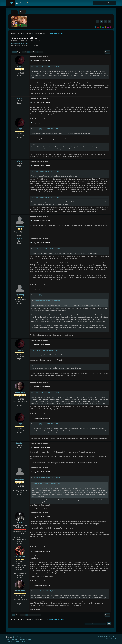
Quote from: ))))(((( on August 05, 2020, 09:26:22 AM (46, 295)
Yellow (105, 27)
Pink (110, 27)
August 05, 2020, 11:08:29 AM (42, 387)
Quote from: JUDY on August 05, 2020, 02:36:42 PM (45, 591)
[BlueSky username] (101, 21)
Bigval (21, 66)
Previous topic (16, 44)
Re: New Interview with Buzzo (39, 57)
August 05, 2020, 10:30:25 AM (42, 289)
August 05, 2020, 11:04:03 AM (42, 344)
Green (100, 27)
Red (98, 27)
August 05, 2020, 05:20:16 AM (42, 123)
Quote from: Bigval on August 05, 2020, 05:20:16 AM (46, 171)
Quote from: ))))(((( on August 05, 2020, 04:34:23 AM (46, 129)
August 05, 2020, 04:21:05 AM (42, 61)
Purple (108, 27)
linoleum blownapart (20, 478)
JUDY (20, 523)
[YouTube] (110, 21)
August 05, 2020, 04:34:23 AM (42, 103)
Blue (103, 27)
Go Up (14, 615)
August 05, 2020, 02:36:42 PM (42, 517)
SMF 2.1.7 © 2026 (12, 639)
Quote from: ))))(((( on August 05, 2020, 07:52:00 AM (46, 350)
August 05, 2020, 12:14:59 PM (42, 472)
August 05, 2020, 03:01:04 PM (42, 551)
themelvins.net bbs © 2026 (107, 637)
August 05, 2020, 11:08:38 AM (42, 418)
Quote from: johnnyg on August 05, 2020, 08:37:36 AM (46, 249)
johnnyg (20, 226)
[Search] (107, 3)
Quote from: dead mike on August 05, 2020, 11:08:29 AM (47, 478)
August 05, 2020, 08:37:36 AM (42, 221)
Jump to (82, 624)
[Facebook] (97, 21)
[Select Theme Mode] (28, 3)
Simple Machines (25, 639)
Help (98, 639)
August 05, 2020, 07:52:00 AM (42, 165)
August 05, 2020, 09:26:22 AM (42, 243)
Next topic (24, 44)
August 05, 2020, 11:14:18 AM (42, 447)
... (36, 52)
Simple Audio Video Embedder (16, 641)
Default (96, 27)
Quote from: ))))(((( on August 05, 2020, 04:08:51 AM (46, 67)
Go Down (14, 52)
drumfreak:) (21, 557)
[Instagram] (105, 21)
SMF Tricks (17, 637)
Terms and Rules (105, 639)
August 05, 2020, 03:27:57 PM (42, 585)
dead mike (20, 392)
